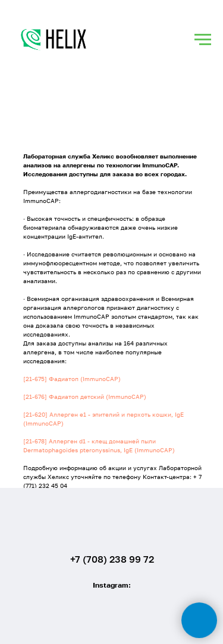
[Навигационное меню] (203, 40)
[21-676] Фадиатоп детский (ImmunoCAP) (85, 396)
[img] (112, 521)
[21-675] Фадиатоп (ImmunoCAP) (72, 379)
